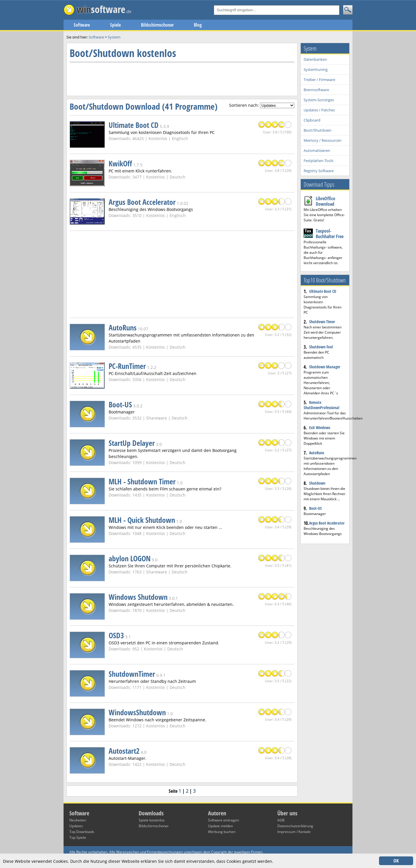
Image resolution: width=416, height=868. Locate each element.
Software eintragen (223, 820)
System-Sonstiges (319, 100)
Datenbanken (315, 59)
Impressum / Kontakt (294, 832)
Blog (198, 25)
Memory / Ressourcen (323, 140)
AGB (281, 820)
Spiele (115, 25)
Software (82, 25)
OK (396, 861)
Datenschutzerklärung (295, 826)
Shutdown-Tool (321, 347)
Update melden (220, 826)
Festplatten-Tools (318, 161)
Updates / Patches (319, 110)
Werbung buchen (222, 832)
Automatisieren (317, 150)
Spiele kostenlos (152, 820)
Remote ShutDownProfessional (321, 405)
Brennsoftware (316, 90)
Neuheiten (78, 820)
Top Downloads (82, 832)
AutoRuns (317, 453)
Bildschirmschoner (157, 25)
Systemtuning (316, 69)
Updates (76, 826)
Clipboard (312, 120)
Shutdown (317, 483)
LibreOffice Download (325, 201)
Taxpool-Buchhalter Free (330, 234)
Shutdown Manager (325, 367)
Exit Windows (320, 427)
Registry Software (319, 171)
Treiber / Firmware (319, 80)
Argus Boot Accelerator (327, 523)
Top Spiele (78, 837)
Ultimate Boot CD (323, 291)
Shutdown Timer (322, 322)
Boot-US (315, 508)
